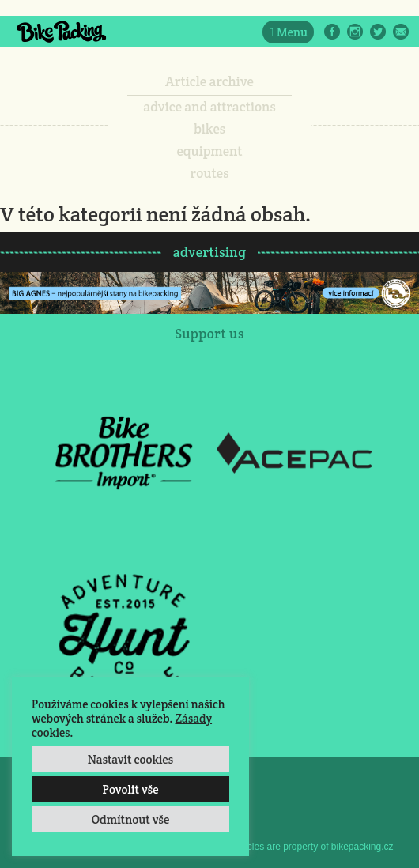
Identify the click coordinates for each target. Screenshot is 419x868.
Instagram (355, 32)
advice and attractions (209, 107)
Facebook (332, 32)
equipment (209, 151)
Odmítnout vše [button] (131, 819)
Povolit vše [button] (130, 789)
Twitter (378, 32)
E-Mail (401, 32)
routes (210, 173)
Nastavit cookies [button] (130, 759)
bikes (209, 129)
